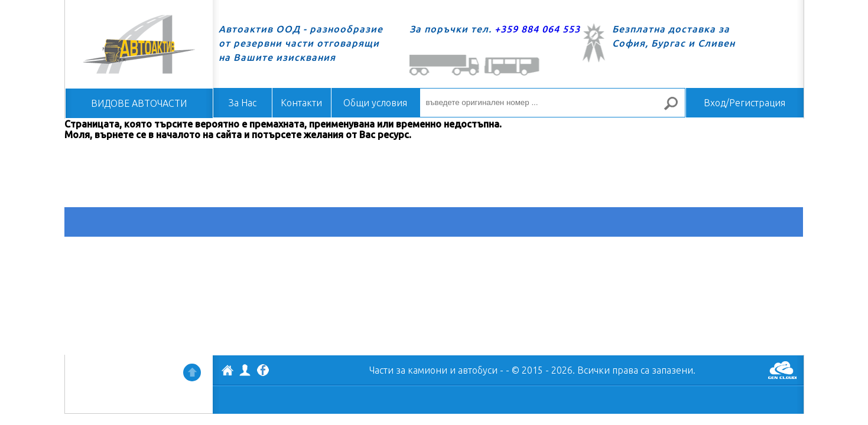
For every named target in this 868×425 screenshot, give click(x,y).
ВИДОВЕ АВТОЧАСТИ (139, 103)
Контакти (301, 103)
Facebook (263, 371)
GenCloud (782, 370)
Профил (245, 370)
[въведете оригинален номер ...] (552, 103)
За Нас (243, 103)
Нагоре (192, 372)
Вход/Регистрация (745, 103)
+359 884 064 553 (537, 29)
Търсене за (675, 108)
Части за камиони (408, 370)
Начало (139, 44)
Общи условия (375, 103)
